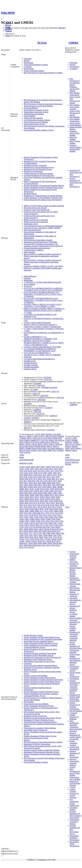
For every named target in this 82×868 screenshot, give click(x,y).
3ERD (26, 475)
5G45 (43, 505)
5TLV (54, 515)
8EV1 (54, 541)
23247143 (48, 379)
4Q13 (40, 487)
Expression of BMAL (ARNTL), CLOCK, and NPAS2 (43, 266)
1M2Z (33, 467)
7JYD (26, 535)
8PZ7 (21, 545)
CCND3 (35, 436)
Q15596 (30, 463)
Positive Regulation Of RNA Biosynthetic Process (42, 637)
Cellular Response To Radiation (74, 717)
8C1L (44, 541)
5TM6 (51, 517)
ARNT (59, 434)
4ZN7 (47, 489)
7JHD (21, 535)
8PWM (56, 543)
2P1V (53, 471)
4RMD (60, 487)
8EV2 (58, 541)
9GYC (22, 547)
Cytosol (72, 787)
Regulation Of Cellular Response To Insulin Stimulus (43, 196)
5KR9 (32, 509)
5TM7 (56, 517)
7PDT (26, 537)
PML (26, 446)
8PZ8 (26, 545)
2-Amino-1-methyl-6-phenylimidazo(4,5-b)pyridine (42, 347)
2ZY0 (31, 473)
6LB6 (61, 529)
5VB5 (46, 523)
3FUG (31, 475)
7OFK (59, 535)
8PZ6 (61, 543)
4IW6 (60, 481)
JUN (32, 442)
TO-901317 (28, 286)
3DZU (45, 473)
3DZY (50, 473)
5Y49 (46, 525)
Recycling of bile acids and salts (35, 208)
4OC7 (21, 485)
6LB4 (52, 529)
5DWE (42, 497)
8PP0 (35, 543)
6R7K (49, 531)
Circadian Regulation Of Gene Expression (39, 175)
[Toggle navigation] (2, 20)
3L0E (60, 475)
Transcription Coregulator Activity (36, 110)
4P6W (26, 485)
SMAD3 (75, 446)
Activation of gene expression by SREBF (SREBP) (42, 228)
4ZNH (57, 489)
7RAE (31, 537)
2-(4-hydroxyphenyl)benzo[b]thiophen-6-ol (39, 359)
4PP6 (62, 485)
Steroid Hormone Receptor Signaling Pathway (40, 722)
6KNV (42, 529)
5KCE (45, 507)
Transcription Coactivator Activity (36, 112)
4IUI (38, 481)
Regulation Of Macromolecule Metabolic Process (42, 752)
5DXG (37, 499)
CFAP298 (53, 436)
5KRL (27, 511)
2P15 (39, 471)
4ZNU (26, 491)
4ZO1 (42, 491)
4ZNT (22, 491)
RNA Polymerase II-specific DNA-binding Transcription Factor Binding (75, 774)
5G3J (25, 505)
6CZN (35, 527)
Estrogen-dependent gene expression (37, 248)
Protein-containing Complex (34, 71)
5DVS (32, 497)
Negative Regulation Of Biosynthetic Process (40, 736)
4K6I (39, 483)
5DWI (53, 497)
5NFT (21, 513)
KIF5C (48, 442)
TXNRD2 (60, 450)
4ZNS (62, 489)
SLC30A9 (51, 448)
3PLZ (53, 477)
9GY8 (53, 545)
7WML (22, 541)
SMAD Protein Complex (75, 585)
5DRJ (41, 495)
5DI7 (60, 491)
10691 (67, 455)
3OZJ (44, 477)
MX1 (67, 444)
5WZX (32, 525)
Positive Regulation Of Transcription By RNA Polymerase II (76, 183)
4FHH (49, 479)
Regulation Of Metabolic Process (75, 624)
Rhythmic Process (30, 194)
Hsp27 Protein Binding (75, 142)
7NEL (40, 535)
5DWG (48, 497)
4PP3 (54, 485)
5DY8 (27, 501)
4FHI (53, 479)
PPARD (37, 446)
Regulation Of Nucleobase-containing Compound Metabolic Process (75, 637)
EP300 (55, 438)
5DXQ (58, 499)
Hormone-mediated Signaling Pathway (38, 688)
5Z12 (31, 527)
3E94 (21, 475)
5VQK (60, 523)
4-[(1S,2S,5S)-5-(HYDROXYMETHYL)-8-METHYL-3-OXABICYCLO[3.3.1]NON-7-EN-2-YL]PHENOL (44, 289)
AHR (43, 434)
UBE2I (74, 450)
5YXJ (21, 527)
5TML (27, 519)
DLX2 (40, 438)
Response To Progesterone (33, 171)
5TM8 (61, 517)
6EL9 (53, 527)
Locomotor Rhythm (31, 184)
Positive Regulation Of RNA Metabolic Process (41, 643)
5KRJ (61, 509)
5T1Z (52, 513)
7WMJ (59, 539)
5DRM (46, 495)
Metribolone (28, 280)
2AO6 (46, 469)
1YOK (27, 469)
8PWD (40, 543)
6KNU (37, 529)
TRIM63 (68, 450)
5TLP (41, 515)
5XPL (37, 525)
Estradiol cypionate (31, 365)
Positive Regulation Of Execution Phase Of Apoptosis (76, 647)
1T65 (62, 467)
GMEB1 (73, 43)
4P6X (31, 485)
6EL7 (49, 527)
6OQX (26, 531)
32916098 (37, 384)
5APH (51, 491)
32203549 (47, 377)
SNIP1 (68, 448)
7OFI (55, 535)
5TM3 (36, 517)
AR (54, 434)
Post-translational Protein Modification (74, 803)
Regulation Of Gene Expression (35, 165)
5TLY (21, 517)
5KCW (22, 509)
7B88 (48, 533)
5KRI (56, 509)
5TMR (48, 519)
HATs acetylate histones (32, 230)
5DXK (42, 499)
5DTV (52, 495)
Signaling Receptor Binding (34, 114)
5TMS (53, 519)
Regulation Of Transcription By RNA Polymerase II (42, 657)
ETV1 (38, 440)
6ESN (58, 527)
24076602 (42, 406)
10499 (22, 455)
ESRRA (27, 440)
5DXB (27, 499)
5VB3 (41, 523)
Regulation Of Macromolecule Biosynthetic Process (42, 718)
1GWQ (22, 467)
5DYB (32, 501)
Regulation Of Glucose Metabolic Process (39, 167)
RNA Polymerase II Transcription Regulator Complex (43, 73)
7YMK (39, 541)
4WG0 (42, 489)
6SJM (54, 531)
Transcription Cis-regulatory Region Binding (40, 728)
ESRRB (33, 440)
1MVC (43, 467)
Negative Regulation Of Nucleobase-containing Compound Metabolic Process (41, 695)
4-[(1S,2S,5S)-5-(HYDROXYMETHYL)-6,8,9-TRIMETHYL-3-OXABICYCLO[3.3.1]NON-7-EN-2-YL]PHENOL (44, 300)
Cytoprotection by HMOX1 (34, 250)
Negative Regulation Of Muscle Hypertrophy (75, 754)
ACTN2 (37, 434)
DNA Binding (75, 117)
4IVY (55, 481)
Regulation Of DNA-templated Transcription (40, 161)
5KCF (50, 507)
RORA (39, 448)
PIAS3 (22, 446)
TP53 (54, 450)
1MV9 (38, 467)
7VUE (27, 539)
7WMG (48, 539)
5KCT (55, 507)
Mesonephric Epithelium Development (74, 838)
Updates (9, 31)
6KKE (31, 529)
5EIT (21, 505)
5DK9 (35, 493)
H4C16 (62, 440)
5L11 (42, 511)
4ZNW (37, 491)
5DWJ (58, 497)
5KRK (22, 511)
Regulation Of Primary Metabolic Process (39, 720)
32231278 (40, 414)
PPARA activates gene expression (36, 220)
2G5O (30, 471)
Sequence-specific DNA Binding (75, 133)
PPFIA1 (50, 446)
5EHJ (58, 503)
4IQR (30, 481)
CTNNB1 (23, 438)
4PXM (30, 487)
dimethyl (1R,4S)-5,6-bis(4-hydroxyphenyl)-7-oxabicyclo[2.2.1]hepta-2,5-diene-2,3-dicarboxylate (42, 326)
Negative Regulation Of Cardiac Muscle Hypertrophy (75, 736)
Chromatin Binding (31, 108)
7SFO (46, 537)
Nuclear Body (29, 69)
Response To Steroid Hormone (74, 796)
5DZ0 (42, 501)
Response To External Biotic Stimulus (75, 783)
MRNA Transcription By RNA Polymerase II (40, 182)
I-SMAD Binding (73, 629)
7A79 (39, 533)
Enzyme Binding (76, 711)
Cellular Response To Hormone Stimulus (39, 173)
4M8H (49, 483)
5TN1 (43, 521)
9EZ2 (48, 545)
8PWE (45, 543)
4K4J (35, 483)
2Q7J (57, 471)
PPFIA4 (56, 446)
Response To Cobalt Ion (74, 595)
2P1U (48, 471)
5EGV (53, 503)
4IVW (50, 481)
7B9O (53, 533)
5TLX (59, 515)
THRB (50, 450)
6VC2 (21, 533)
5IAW (26, 507)
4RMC (55, 487)
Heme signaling (29, 252)
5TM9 (22, 519)
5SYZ (47, 513)
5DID (21, 493)
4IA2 (62, 479)
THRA (44, 450)
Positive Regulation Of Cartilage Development (75, 706)
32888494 (37, 410)
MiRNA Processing (73, 561)
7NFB (45, 535)
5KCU (60, 507)
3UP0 (26, 479)
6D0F (40, 527)
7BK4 (58, 533)
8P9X (31, 543)
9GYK (31, 547)
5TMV (27, 521)
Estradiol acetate (30, 361)
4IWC (26, 483)
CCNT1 (41, 436)
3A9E (36, 473)
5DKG (50, 493)
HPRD (8, 36)
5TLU (50, 515)
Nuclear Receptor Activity (33, 635)
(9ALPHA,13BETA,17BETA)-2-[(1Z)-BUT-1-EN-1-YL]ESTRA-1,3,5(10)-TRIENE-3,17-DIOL (43, 305)
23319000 (27, 404)
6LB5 (57, 529)
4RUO (27, 489)
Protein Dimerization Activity (34, 124)
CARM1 (29, 436)
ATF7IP (68, 438)
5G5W (52, 505)
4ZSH (46, 491)
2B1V (51, 469)
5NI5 (26, 513)
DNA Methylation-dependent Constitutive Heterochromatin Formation (76, 726)
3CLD (40, 473)
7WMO (34, 541)
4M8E (44, 483)
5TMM (32, 519)
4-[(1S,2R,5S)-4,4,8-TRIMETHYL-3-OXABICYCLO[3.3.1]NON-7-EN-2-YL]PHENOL (42, 354)
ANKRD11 (49, 434)
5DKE (45, 493)
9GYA (58, 545)
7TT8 (55, 537)
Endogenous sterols (31, 224)
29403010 (53, 416)
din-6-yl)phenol (29, 284)
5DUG (22, 497)
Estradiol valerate (30, 369)
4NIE (54, 483)
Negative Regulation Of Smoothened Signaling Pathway (44, 186)
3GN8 (36, 475)
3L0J (21, 477)
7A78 (35, 533)
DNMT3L (69, 442)
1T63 (57, 467)
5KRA (37, 509)
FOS (46, 440)
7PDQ (22, 537)
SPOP (72, 448)
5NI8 (34, 513)
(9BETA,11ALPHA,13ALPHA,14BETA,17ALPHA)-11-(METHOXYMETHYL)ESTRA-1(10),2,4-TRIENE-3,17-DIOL (44, 311)
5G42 (30, 505)
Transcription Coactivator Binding (36, 704)
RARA (34, 448)
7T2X (50, 537)
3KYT (55, 475)
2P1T (44, 471)
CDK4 (47, 436)
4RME (22, 489)
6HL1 (21, 529)
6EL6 (45, 527)
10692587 (61, 28)
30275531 (41, 386)
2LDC (35, 471)
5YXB (55, 525)
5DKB (40, 493)
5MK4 (56, 511)
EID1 (50, 438)
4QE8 (44, 487)
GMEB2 (76, 442)
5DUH (27, 497)
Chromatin (28, 59)
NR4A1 (52, 444)
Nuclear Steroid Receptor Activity (36, 738)
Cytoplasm (28, 67)
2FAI (21, 471)
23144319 (48, 408)
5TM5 (46, 517)
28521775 (27, 428)
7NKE (50, 535)
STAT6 (28, 450)
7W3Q (37, 539)
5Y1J (42, 525)
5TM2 (31, 517)
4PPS (26, 487)
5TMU (22, 521)
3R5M (22, 479)
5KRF (47, 509)
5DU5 (57, 495)
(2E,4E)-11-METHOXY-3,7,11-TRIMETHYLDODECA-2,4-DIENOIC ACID (40, 338)
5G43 (34, 505)
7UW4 (22, 539)
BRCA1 (22, 436)
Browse (8, 25)
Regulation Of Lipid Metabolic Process (38, 169)
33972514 (60, 398)
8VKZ (39, 545)
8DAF (49, 541)
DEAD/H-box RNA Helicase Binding (75, 590)
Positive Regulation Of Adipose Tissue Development (43, 200)
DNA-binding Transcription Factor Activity (75, 121)
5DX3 (22, 499)
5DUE (61, 495)
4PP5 (58, 485)
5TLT (45, 515)
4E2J (44, 479)
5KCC (35, 507)
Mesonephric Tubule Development (74, 844)
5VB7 (55, 523)
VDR (21, 452)
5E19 (39, 503)
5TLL (26, 515)
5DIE (26, 493)
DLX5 (45, 438)
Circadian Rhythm (30, 163)
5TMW (33, 521)
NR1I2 (35, 444)
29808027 (27, 422)
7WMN (28, 541)
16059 (67, 457)
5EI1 (62, 503)
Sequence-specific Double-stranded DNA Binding (76, 148)
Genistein (27, 278)
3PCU (49, 477)
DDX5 (35, 438)
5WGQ (27, 525)
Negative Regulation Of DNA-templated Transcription (43, 188)
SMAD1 (68, 446)
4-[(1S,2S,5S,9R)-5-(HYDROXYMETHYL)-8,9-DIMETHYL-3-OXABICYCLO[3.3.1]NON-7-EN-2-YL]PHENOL (43, 294)
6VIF (26, 533)
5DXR (22, 501)
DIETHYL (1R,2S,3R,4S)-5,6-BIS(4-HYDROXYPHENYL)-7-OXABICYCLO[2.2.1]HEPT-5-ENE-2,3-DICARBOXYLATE (44, 343)
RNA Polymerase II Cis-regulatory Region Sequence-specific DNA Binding (75, 85)
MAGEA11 (55, 442)
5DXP (52, 499)
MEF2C (22, 444)
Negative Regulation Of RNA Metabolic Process (41, 692)
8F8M (22, 543)
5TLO (36, 515)
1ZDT (32, 469)
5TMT (58, 519)
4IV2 (42, 481)
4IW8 (21, 483)
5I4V (21, 507)
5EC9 (48, 503)
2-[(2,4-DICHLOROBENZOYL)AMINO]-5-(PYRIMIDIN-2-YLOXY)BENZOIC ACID (40, 350)
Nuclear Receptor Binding (33, 118)
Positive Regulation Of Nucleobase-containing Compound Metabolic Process (40, 646)
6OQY (31, 531)
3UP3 (31, 479)
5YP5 (51, 525)
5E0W (22, 503)
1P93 (53, 467)
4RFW (49, 487)
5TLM (31, 515)
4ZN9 (52, 489)
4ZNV (31, 491)
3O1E (35, 477)
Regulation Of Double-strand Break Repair (75, 697)
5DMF (32, 495)
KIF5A (37, 442)
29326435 (44, 396)
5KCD (40, 507)
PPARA (31, 446)
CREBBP (61, 436)
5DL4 (60, 493)
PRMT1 (22, 448)
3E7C (59, 473)
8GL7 (26, 543)
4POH (45, 485)
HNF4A (28, 442)
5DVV (37, 497)
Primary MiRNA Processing (76, 619)
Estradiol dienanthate (31, 367)
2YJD (21, 473)
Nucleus (27, 61)
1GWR (27, 467)
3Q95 (58, 477)
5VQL (22, 525)
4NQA (58, 483)
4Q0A (35, 487)
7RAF (36, 537)
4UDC (32, 489)
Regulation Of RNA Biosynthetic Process (39, 655)
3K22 (40, 475)
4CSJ (35, 479)
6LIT (21, 531)
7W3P (32, 539)
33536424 (51, 430)
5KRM (32, 511)
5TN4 (52, 521)
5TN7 (21, 523)
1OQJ (67, 507)
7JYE (31, 535)
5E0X (26, 503)
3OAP (39, 477)
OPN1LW (59, 444)
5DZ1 (46, 501)
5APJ (56, 491)
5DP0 (37, 495)
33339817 (27, 418)
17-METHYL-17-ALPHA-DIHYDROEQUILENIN (42, 282)
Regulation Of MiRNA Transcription (37, 744)
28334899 (45, 388)
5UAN (36, 523)
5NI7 (30, 513)
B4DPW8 (23, 463)
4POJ (50, 485)
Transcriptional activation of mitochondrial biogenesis (43, 226)
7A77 (30, 533)
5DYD (37, 501)
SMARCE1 (60, 448)
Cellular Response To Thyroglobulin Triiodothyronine (43, 198)
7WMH (54, 539)
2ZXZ (26, 473)
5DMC (27, 495)
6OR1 (36, 531)
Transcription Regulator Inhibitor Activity (39, 130)
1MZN (48, 467)
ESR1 (60, 438)
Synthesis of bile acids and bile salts (37, 210)
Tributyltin (28, 357)
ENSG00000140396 (27, 460)
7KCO (35, 535)
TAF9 (39, 450)
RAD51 (79, 444)
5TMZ (38, 521)
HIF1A (22, 442)
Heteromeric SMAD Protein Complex (75, 580)
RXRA (45, 448)
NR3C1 (46, 444)
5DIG (30, 493)
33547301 (35, 418)
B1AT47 (68, 462)
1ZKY (42, 469)
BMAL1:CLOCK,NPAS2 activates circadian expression (44, 206)
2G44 (25, 471)
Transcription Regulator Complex (36, 65)
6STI (58, 531)
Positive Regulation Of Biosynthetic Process (40, 678)
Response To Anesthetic (74, 565)
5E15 (35, 503)
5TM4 (41, 517)
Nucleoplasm (29, 63)
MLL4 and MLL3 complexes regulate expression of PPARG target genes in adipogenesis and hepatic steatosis (42, 256)
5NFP (61, 511)
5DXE (32, 499)
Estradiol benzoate (30, 363)
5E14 (31, 503)
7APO (44, 533)
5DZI (60, 501)
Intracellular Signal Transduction (36, 730)
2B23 (60, 469)
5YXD (61, 525)
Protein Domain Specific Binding (36, 122)
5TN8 (26, 523)
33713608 (34, 390)
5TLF (61, 513)
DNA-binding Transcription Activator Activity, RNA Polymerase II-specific (75, 110)
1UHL (22, 469)
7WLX (42, 539)
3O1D (30, 477)
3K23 (45, 475)
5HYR (62, 505)
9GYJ (27, 547)
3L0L (25, 477)
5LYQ (51, 511)
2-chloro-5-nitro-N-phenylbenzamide (37, 323)
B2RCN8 (75, 462)
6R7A (41, 531)
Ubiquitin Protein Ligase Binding (75, 654)
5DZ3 (51, 501)
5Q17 (43, 513)
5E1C (44, 503)
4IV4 (46, 481)
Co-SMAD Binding (73, 615)
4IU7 (34, 481)
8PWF (50, 543)
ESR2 (21, 440)
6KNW (47, 529)
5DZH (56, 501)
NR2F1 (40, 444)
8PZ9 (30, 545)
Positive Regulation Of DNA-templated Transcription (43, 639)
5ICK (30, 507)
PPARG (43, 446)
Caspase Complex (73, 790)
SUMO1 (34, 450)
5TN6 (61, 521)
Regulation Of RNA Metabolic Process (38, 659)
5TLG (22, 515)
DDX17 (30, 438)
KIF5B (43, 442)
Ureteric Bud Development (74, 748)
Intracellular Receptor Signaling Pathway (39, 641)
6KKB (26, 529)
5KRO (37, 511)
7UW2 (60, 537)
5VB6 (50, 523)
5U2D (31, 523)
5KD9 (27, 509)
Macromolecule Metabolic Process (75, 602)
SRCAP (22, 450)
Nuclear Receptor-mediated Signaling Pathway (41, 666)
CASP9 (68, 440)
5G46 (47, 505)
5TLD (57, 513)
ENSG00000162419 (72, 460)
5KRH (52, 509)
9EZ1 (44, 545)
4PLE (40, 485)
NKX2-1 (29, 444)
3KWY (50, 475)
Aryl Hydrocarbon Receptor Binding (37, 120)
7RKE (41, 537)
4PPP (21, 487)
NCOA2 (42, 43)
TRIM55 (78, 448)
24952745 (37, 412)
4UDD (37, 489)
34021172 (55, 392)
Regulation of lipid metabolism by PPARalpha (40, 242)
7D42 (62, 533)
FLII (43, 440)
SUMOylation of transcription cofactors (38, 240)
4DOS (40, 479)
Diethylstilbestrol (30, 276)
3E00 (55, 473)
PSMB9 (28, 448)
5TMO (37, 519)
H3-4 (57, 440)
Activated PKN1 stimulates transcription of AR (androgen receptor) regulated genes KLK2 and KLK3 (43, 245)
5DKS (55, 493)
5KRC (42, 509)
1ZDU (37, 469)
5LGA (46, 511)
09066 (22, 457)
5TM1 (26, 517)
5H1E (57, 505)
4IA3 (21, 481)
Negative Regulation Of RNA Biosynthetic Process (42, 682)
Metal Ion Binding (73, 138)
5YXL (26, 527)
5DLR (22, 495)
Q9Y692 (68, 464)
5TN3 (47, 521)
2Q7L (61, 471)
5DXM (47, 499)
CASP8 (74, 438)
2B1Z (56, 469)
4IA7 (25, 481)
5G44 (38, 505)
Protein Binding (30, 116)
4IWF (31, 483)
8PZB (34, 545)
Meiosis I (73, 759)
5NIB (38, 513)
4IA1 (58, 479)
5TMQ (43, 519)
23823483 (41, 400)
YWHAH (27, 452)
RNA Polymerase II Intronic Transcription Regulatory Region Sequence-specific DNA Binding (43, 105)
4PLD (36, 485)
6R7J (45, 531)
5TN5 (57, 521)
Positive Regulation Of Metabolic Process (39, 706)
